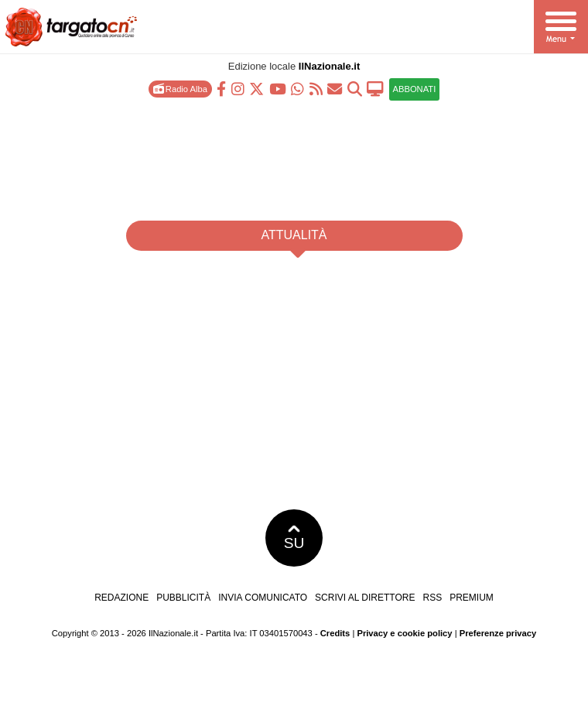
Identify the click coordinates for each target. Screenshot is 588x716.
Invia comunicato (263, 598)
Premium (472, 598)
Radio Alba (180, 89)
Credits (335, 633)
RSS (432, 598)
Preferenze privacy (498, 633)
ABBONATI (415, 89)
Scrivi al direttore (365, 598)
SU (294, 538)
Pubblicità (183, 598)
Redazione (121, 598)
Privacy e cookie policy (404, 633)
